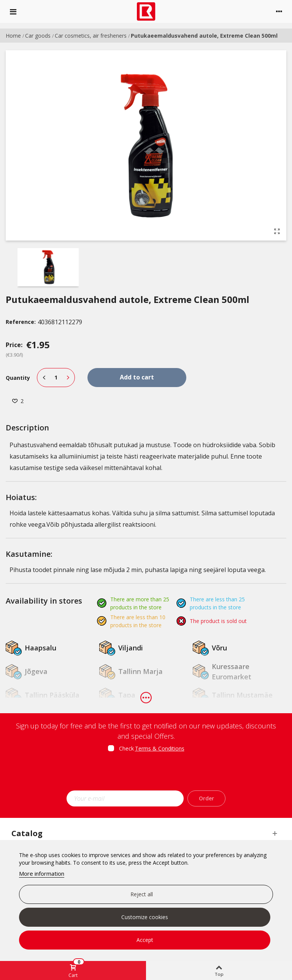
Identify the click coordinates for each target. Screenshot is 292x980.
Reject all (142, 894)
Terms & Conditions (160, 748)
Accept (145, 940)
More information (42, 873)
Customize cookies (145, 917)
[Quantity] (56, 378)
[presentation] (146, 774)
